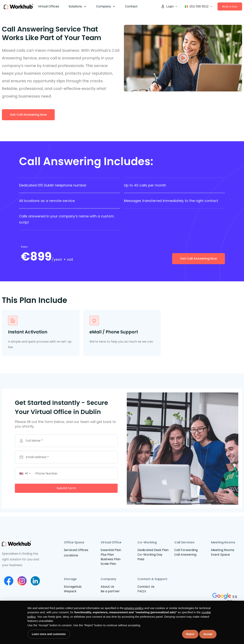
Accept (208, 634)
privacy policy (134, 608)
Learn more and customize (49, 634)
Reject (190, 634)
